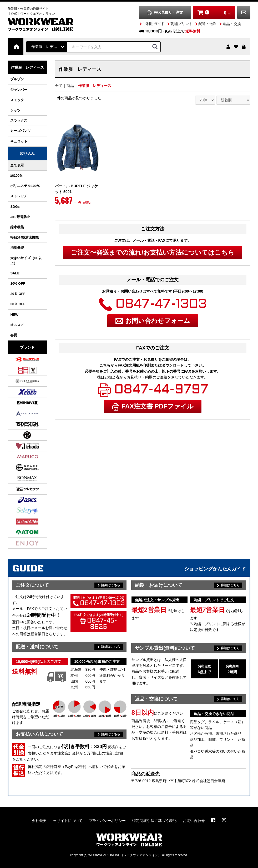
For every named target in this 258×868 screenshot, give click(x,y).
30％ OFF (18, 304)
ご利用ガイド (154, 24)
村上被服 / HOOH (21, 370)
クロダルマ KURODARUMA (21, 381)
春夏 (14, 335)
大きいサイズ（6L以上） (26, 260)
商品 (70, 86)
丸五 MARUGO (21, 457)
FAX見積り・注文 (168, 12)
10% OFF (18, 283)
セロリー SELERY (21, 511)
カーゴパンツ (21, 131)
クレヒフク (21, 489)
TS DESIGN (21, 424)
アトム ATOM (21, 532)
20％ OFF (18, 294)
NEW (14, 315)
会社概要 (39, 821)
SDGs (15, 207)
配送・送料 (208, 24)
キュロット (19, 141)
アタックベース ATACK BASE (21, 413)
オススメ (17, 325)
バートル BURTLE (21, 359)
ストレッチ (19, 196)
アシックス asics (21, 500)
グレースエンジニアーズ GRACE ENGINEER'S (21, 467)
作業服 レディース (95, 86)
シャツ (15, 110)
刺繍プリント (181, 24)
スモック (17, 100)
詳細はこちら (111, 585)
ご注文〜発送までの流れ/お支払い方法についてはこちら (153, 252)
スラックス (19, 120)
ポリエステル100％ (25, 186)
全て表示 (17, 165)
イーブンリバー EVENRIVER (21, 403)
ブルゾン (17, 79)
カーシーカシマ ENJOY (21, 543)
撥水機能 (17, 227)
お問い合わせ (244, 12)
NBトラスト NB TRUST (21, 435)
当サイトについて (68, 821)
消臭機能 (17, 248)
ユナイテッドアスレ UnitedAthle (21, 521)
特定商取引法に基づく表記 (154, 821)
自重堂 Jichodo (21, 446)
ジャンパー (19, 90)
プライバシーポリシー (107, 821)
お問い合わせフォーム (158, 321)
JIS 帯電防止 (20, 217)
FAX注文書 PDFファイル (158, 406)
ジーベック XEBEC (21, 392)
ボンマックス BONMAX (21, 478)
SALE (15, 273)
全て (59, 86)
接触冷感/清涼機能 (24, 237)
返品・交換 (232, 24)
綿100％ (17, 176)
